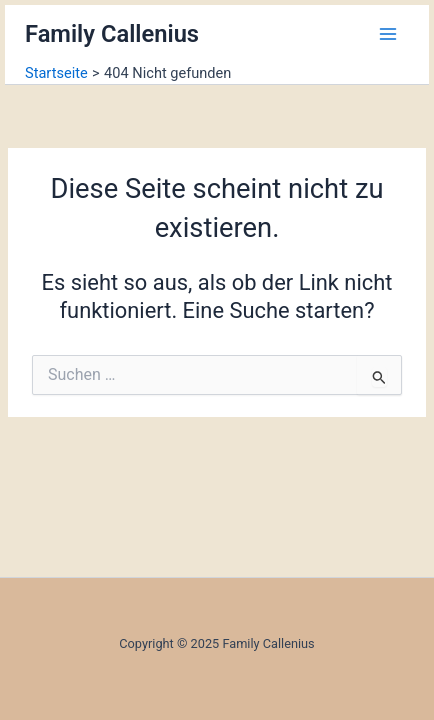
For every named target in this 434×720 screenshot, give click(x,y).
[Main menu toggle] (388, 34)
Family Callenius (112, 34)
